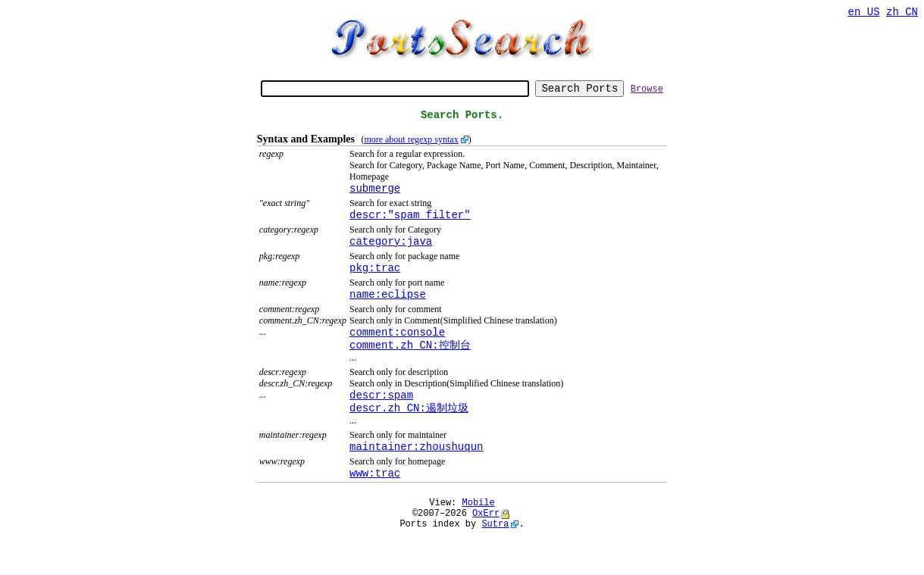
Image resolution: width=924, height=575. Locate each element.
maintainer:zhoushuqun (416, 476)
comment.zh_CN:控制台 (410, 369)
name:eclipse (388, 314)
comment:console (397, 354)
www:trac (375, 505)
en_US (864, 13)
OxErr (486, 550)
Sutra (495, 562)
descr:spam (381, 421)
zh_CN (902, 13)
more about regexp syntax (411, 148)
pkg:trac (375, 285)
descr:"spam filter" (410, 228)
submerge (375, 199)
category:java (391, 256)
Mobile (479, 537)
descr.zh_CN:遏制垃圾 (409, 435)
